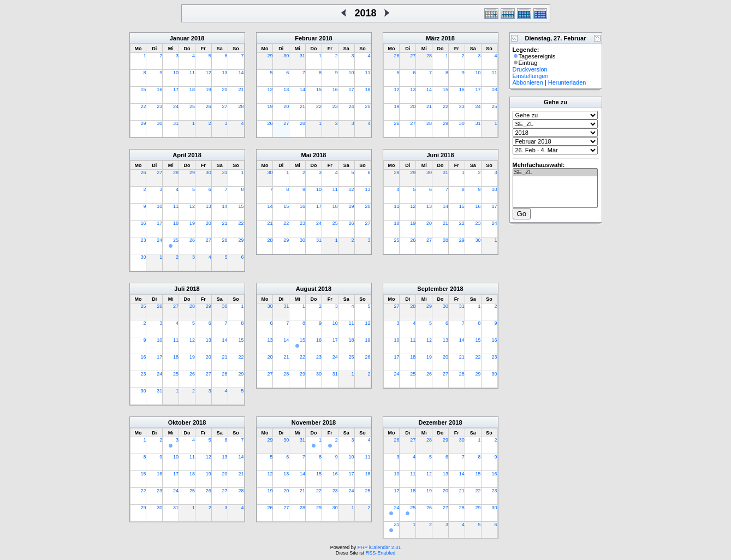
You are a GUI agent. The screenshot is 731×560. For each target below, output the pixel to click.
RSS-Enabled (381, 553)
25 (192, 106)
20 (225, 90)
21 (241, 90)
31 (176, 123)
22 (143, 106)
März (433, 38)
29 (143, 123)
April (179, 155)
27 (225, 106)
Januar (180, 38)
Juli (179, 289)
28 (241, 106)
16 (159, 90)
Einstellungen (531, 76)
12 (209, 73)
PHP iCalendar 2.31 (379, 547)
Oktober (180, 422)
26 (209, 106)
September (433, 289)
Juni (433, 155)
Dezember (433, 422)
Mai (306, 155)
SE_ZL (555, 172)
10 (176, 73)
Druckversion (530, 69)
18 (192, 90)
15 (143, 90)
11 (192, 73)
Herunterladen (567, 82)
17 (176, 90)
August (306, 289)
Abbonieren (528, 82)
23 (159, 106)
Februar (306, 38)
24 (176, 106)
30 (159, 123)
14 (241, 73)
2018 (198, 38)
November (306, 422)
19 (209, 90)
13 (225, 73)
